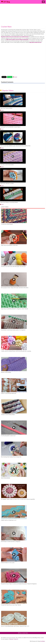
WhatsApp (10, 77)
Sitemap (11, 639)
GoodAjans (43, 641)
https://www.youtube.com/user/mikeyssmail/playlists (17, 40)
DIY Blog (5, 2)
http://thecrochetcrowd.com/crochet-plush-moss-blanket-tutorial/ (15, 37)
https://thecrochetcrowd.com (35, 42)
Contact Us (16, 639)
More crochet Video (23, 633)
